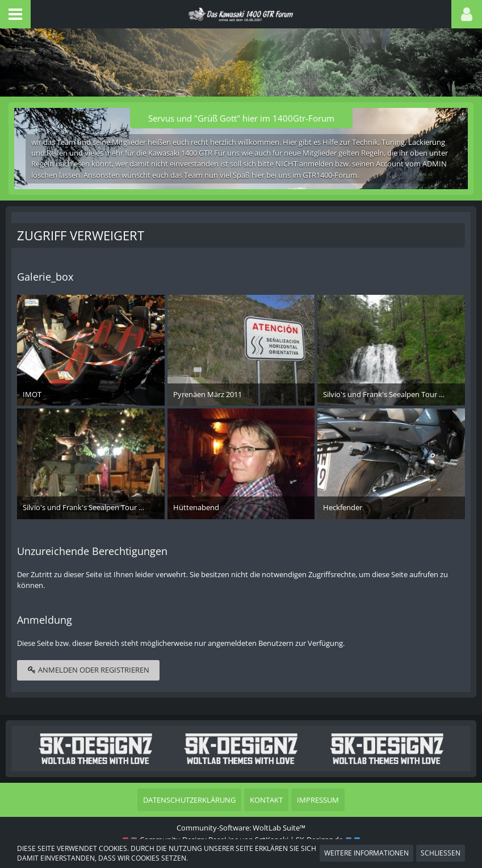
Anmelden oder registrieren (88, 670)
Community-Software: (241, 828)
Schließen (441, 853)
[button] (15, 14)
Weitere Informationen (366, 853)
